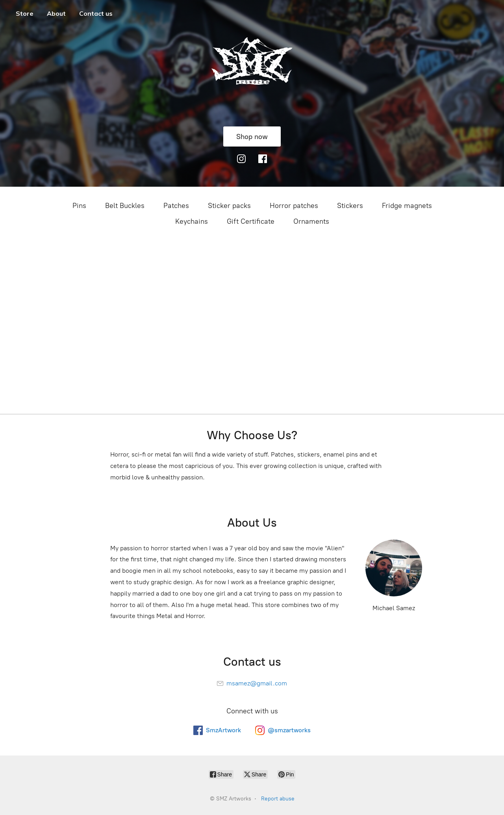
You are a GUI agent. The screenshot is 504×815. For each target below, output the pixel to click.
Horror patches (294, 206)
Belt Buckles (125, 206)
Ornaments (311, 221)
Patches (176, 206)
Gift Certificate (251, 221)
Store (25, 13)
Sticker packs (229, 206)
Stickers (350, 206)
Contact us (96, 13)
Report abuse (278, 799)
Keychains (192, 221)
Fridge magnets (407, 206)
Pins (79, 206)
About (56, 13)
